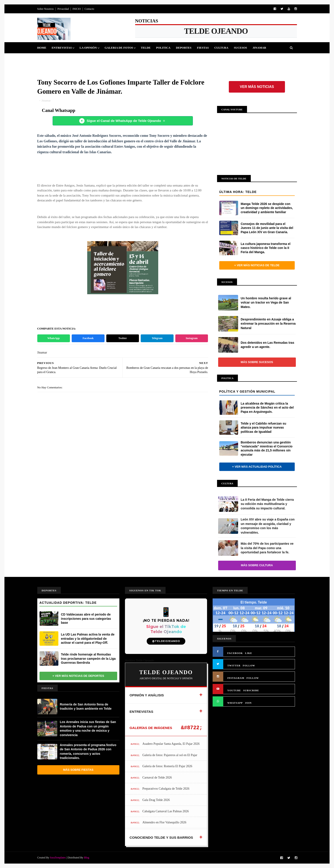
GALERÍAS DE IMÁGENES (151, 728)
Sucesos (240, 48)
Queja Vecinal (52, 59)
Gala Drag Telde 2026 (156, 800)
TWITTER (234, 665)
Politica (163, 48)
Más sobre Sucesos (257, 362)
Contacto (89, 9)
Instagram (192, 338)
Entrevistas (62, 48)
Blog (86, 858)
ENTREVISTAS (141, 712)
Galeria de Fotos (119, 48)
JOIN (248, 703)
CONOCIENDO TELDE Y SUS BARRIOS (161, 837)
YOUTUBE (234, 690)
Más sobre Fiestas (78, 770)
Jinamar (259, 48)
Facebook (88, 338)
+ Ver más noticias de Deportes (78, 676)
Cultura (221, 48)
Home (42, 48)
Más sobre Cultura (257, 565)
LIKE (249, 653)
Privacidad (63, 9)
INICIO (77, 9)
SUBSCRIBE (251, 690)
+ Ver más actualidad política (257, 467)
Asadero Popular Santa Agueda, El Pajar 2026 (171, 744)
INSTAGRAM (236, 678)
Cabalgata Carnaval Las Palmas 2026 (165, 811)
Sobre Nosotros (45, 9)
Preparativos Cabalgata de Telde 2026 (166, 789)
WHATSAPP (235, 703)
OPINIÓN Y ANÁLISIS (147, 695)
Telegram (157, 338)
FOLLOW (249, 665)
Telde (146, 48)
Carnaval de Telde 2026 (157, 778)
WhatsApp (54, 338)
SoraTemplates (58, 858)
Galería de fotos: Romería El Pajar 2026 (167, 766)
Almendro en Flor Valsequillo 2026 (164, 822)
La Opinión (88, 48)
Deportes (184, 48)
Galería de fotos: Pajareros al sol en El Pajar (170, 755)
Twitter (123, 338)
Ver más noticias (257, 87)
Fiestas (203, 48)
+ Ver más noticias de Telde (257, 265)
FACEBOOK (235, 653)
